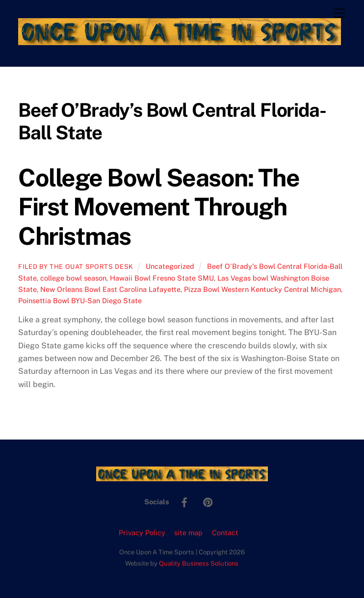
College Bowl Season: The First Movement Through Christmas (159, 207)
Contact (225, 533)
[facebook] (184, 501)
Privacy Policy (142, 533)
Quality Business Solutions (199, 563)
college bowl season (73, 278)
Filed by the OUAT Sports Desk (76, 267)
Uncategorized (170, 266)
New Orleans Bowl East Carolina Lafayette (110, 289)
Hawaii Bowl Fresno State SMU (162, 278)
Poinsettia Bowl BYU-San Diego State (80, 300)
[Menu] (339, 13)
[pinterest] (208, 501)
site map (188, 533)
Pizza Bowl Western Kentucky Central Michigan (262, 289)
